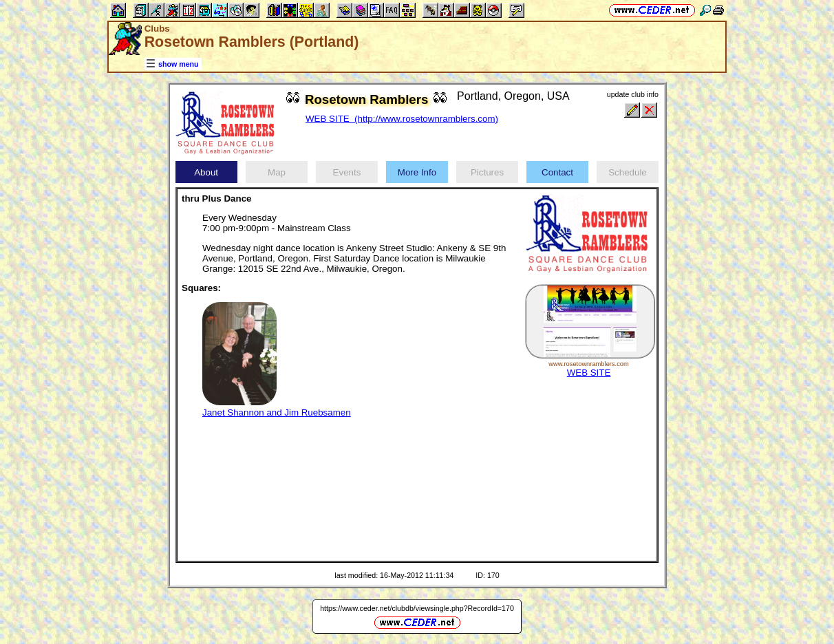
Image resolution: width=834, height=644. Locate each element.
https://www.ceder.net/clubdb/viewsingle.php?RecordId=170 (417, 608)
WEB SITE (589, 373)
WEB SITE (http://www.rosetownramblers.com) (402, 119)
